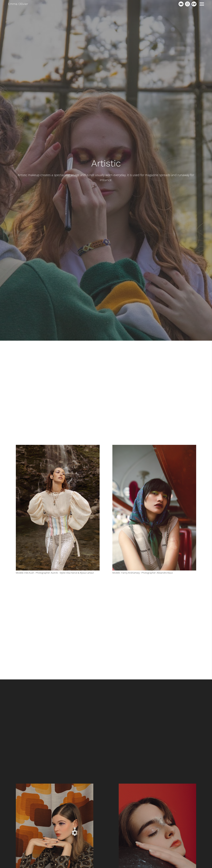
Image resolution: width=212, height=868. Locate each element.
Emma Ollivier (18, 4)
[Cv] (194, 4)
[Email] (181, 4)
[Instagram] (187, 4)
